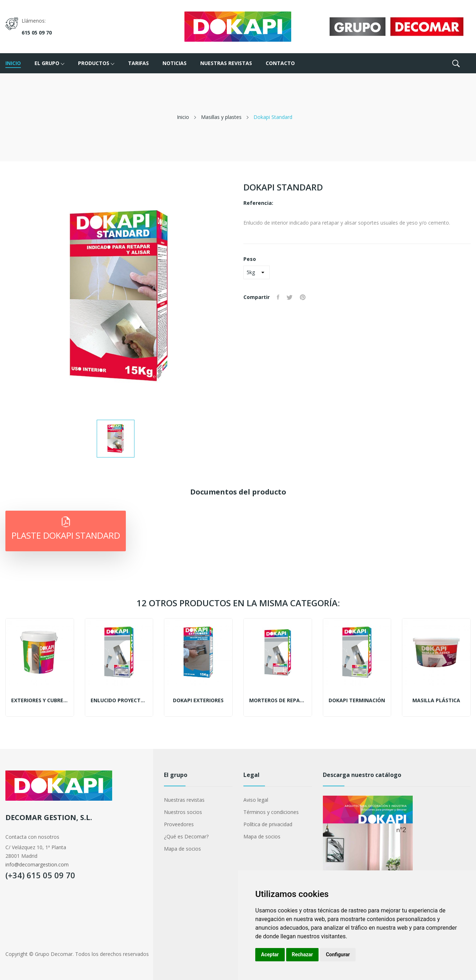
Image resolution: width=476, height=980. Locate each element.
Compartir (278, 297)
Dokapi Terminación (357, 700)
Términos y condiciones (271, 812)
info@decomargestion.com (37, 864)
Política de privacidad (268, 824)
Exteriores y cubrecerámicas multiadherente (40, 700)
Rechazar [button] (303, 954)
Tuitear (290, 297)
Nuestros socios (183, 812)
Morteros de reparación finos (278, 700)
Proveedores (179, 824)
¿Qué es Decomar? (186, 836)
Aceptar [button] (270, 954)
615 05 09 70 (37, 33)
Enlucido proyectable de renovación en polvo (119, 700)
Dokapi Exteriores (198, 700)
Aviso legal (256, 800)
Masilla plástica (436, 700)
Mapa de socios (182, 849)
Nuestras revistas (184, 800)
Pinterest (303, 297)
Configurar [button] (338, 954)
